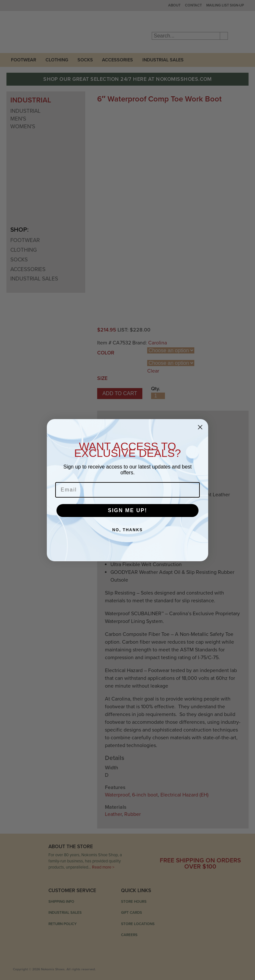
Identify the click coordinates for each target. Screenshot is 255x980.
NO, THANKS (128, 530)
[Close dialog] (200, 427)
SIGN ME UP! (127, 510)
